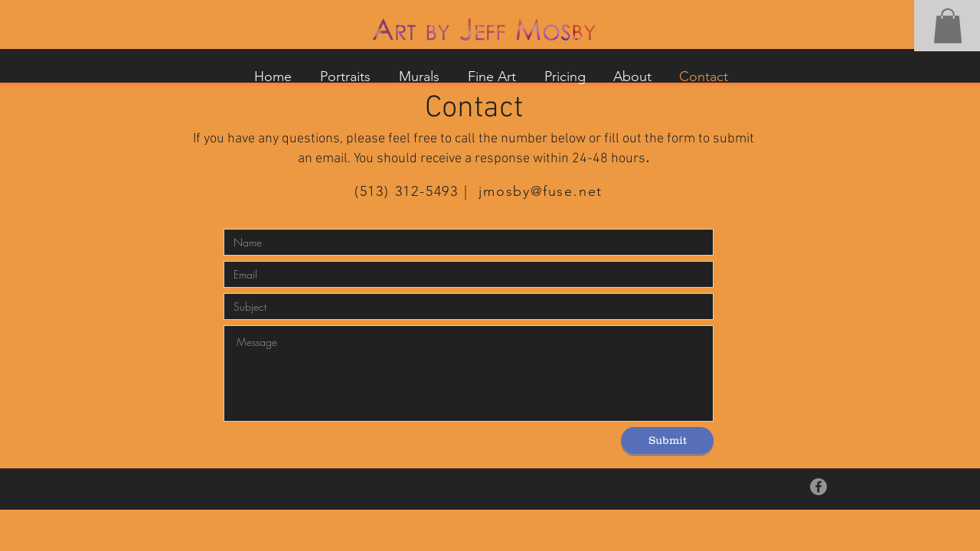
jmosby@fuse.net (541, 191)
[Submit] (667, 440)
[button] (948, 26)
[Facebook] (818, 487)
